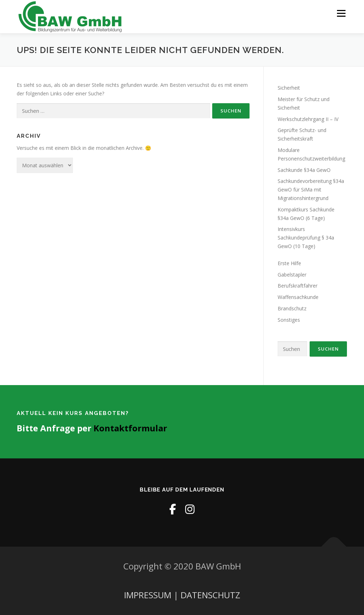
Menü (341, 13)
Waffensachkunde (298, 297)
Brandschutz (292, 308)
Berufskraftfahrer (298, 286)
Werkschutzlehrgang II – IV (308, 119)
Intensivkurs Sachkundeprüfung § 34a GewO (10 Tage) (306, 238)
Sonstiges (289, 320)
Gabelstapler (292, 275)
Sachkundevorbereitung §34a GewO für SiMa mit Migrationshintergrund (311, 190)
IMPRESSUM (148, 595)
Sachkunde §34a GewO (304, 170)
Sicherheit (289, 88)
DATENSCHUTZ (210, 595)
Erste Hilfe (289, 263)
